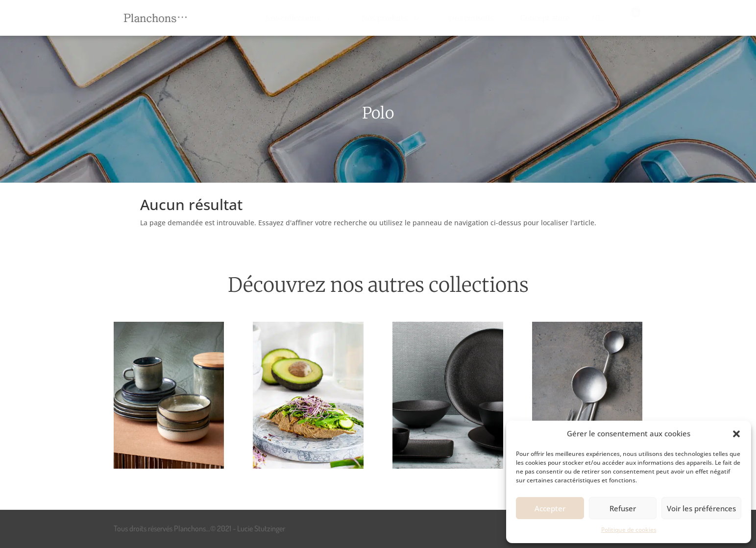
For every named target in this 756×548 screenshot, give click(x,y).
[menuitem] (300, 18)
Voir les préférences (701, 508)
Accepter (550, 508)
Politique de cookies (629, 530)
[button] (736, 434)
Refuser (623, 508)
